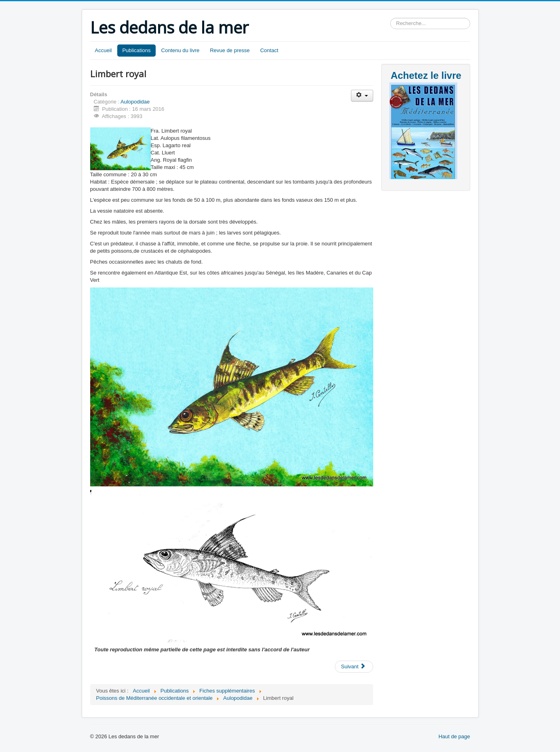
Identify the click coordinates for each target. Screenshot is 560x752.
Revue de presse (230, 50)
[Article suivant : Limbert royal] (354, 667)
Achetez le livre (426, 75)
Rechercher (390, 18)
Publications (136, 50)
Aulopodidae (135, 102)
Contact (269, 50)
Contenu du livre (181, 50)
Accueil (104, 50)
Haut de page (454, 736)
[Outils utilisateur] (362, 96)
